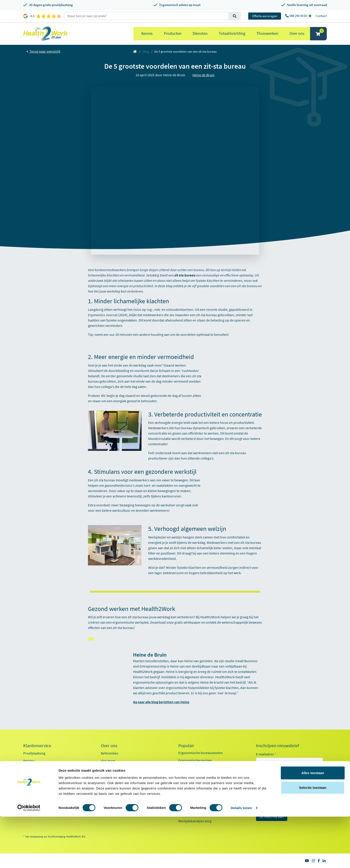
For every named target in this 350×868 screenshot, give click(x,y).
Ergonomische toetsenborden (201, 768)
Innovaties (109, 776)
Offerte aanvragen (265, 16)
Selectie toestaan (313, 839)
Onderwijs (269, 796)
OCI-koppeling (34, 783)
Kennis (147, 33)
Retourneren (33, 768)
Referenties (109, 753)
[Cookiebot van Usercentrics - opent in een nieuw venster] (29, 859)
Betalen (29, 761)
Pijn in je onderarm (193, 806)
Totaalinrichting (232, 33)
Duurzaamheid (112, 783)
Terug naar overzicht (43, 51)
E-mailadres (266, 754)
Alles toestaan (313, 824)
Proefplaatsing (34, 753)
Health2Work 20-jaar (116, 808)
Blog (146, 52)
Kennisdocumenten (116, 801)
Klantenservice (37, 746)
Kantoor (268, 779)
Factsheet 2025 (112, 793)
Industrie (268, 804)
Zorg (265, 788)
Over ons (297, 33)
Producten (173, 33)
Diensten (200, 33)
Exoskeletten (188, 783)
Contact (321, 16)
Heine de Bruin (203, 75)
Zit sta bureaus (190, 775)
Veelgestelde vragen (38, 799)
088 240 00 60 (299, 16)
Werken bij (109, 768)
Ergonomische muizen (195, 760)
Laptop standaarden (194, 791)
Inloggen (30, 776)
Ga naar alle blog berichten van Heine (161, 702)
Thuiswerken (267, 33)
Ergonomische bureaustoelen (201, 753)
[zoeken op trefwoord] (146, 16)
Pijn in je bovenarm (193, 798)
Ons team (108, 761)
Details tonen (241, 859)
